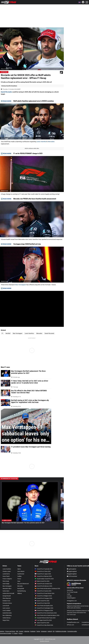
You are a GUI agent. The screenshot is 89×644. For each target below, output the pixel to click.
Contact (21, 631)
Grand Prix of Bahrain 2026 (43, 576)
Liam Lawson (6, 608)
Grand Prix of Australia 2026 (44, 569)
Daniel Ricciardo (6, 92)
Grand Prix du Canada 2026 (43, 584)
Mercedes (51, 142)
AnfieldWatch (85, 625)
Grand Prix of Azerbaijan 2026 (44, 608)
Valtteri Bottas (7, 618)
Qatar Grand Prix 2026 (42, 623)
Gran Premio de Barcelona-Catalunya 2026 (47, 589)
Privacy (21, 633)
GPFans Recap (4, 72)
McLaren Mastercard (23, 584)
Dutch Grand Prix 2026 (42, 601)
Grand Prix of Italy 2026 (42, 603)
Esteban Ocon (6, 601)
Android (50, 631)
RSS (17, 631)
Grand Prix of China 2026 (43, 571)
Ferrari (19, 579)
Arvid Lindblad (6, 610)
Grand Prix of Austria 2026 (43, 591)
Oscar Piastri (6, 576)
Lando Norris (6, 574)
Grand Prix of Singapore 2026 (44, 610)
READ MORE (7, 101)
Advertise (27, 631)
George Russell (7, 596)
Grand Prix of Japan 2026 (43, 574)
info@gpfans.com (72, 601)
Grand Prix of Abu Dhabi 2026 (44, 625)
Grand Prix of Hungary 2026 (43, 598)
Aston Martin (21, 571)
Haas (19, 581)
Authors (2, 631)
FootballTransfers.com (73, 622)
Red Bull (8, 333)
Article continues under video (32, 148)
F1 (2, 333)
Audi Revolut (21, 574)
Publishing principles (61, 631)
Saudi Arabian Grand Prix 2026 (44, 579)
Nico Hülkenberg (7, 615)
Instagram (44, 631)
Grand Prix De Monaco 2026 (43, 586)
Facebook (33, 631)
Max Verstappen (21, 285)
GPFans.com (70, 625)
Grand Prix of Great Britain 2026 (45, 593)
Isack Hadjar (6, 584)
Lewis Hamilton (42, 142)
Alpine (19, 569)
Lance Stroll (6, 606)
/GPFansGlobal (72, 576)
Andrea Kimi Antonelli (8, 593)
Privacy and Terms (10, 631)
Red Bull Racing (22, 591)
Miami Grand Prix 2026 (42, 581)
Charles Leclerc (7, 571)
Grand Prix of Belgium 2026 (43, 596)
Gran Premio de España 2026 (44, 606)
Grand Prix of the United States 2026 (46, 613)
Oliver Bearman (7, 598)
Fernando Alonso (7, 603)
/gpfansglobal (71, 569)
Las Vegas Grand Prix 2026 (43, 620)
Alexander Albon (7, 589)
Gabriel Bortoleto (7, 613)
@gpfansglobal (72, 571)
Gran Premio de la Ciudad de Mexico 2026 (47, 615)
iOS (54, 631)
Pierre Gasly (6, 581)
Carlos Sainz (6, 591)
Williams (20, 593)
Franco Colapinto (7, 579)
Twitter (38, 631)
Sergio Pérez (6, 620)
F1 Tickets (15, 633)
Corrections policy (72, 631)
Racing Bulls (21, 589)
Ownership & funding (6, 633)
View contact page (71, 615)
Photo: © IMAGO (5, 69)
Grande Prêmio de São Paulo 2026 (45, 618)
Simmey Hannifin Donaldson (9, 86)
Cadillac (20, 576)
